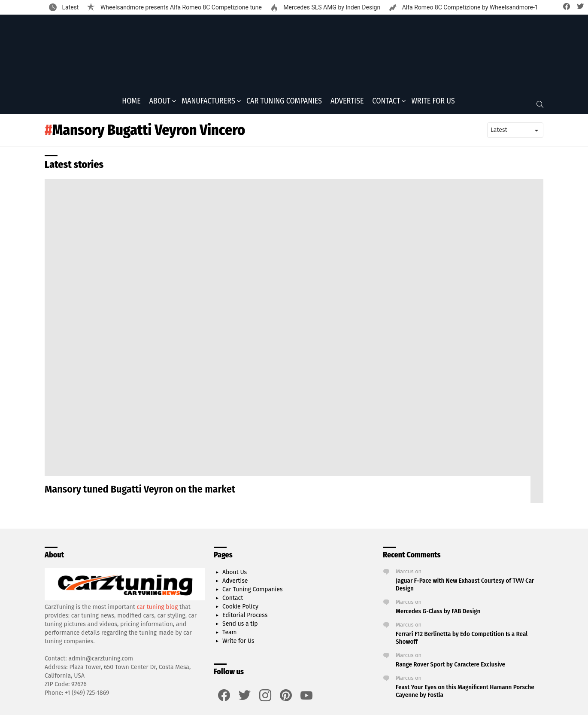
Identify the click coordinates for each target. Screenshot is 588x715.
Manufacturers (208, 103)
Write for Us (433, 103)
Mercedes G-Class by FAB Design (438, 614)
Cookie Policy (240, 610)
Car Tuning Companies (284, 103)
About (160, 103)
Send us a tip (240, 627)
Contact (386, 103)
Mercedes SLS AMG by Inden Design (331, 7)
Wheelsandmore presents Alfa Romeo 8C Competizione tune (180, 7)
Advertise (347, 103)
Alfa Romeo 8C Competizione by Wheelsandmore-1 (469, 7)
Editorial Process (245, 618)
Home (131, 103)
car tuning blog (158, 610)
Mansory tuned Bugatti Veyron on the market (140, 492)
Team (230, 635)
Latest (70, 7)
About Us (235, 575)
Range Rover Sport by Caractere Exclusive (450, 667)
